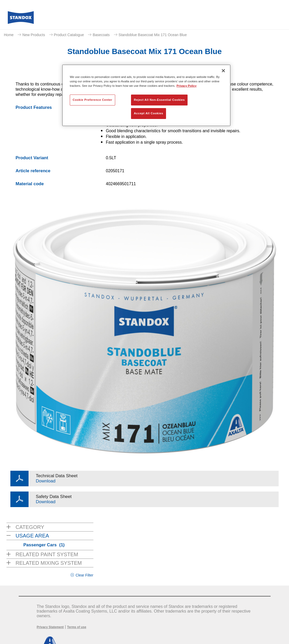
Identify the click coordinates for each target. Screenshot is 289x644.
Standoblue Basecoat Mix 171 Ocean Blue (153, 35)
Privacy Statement (50, 627)
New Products (34, 35)
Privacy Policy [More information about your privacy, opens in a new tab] (187, 86)
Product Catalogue (69, 35)
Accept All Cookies (149, 113)
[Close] (223, 71)
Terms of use (77, 627)
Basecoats (101, 35)
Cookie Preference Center (92, 100)
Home (9, 35)
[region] (146, 95)
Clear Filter (84, 575)
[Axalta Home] (21, 19)
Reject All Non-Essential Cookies (159, 100)
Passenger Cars (44, 545)
